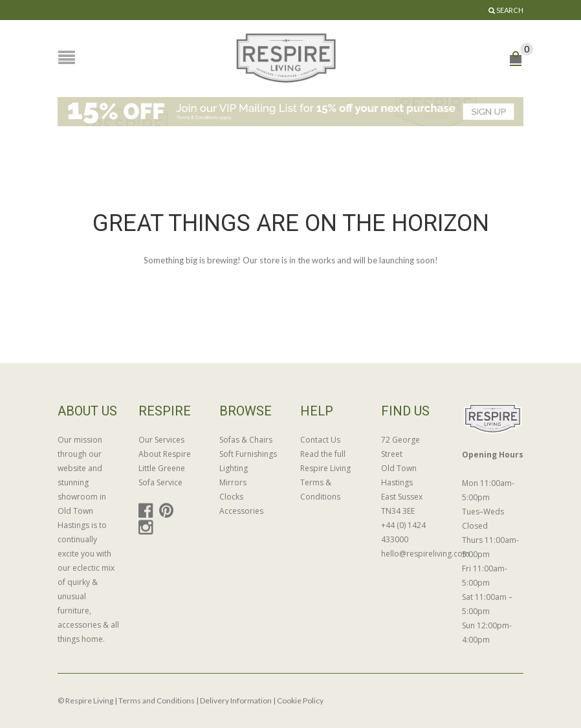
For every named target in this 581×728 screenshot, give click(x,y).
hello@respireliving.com (412, 554)
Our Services (161, 440)
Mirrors (233, 482)
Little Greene (162, 468)
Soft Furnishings (248, 454)
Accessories (241, 511)
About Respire (165, 454)
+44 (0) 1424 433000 (403, 532)
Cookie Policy (300, 700)
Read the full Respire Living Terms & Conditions (325, 475)
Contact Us (320, 440)
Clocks (231, 497)
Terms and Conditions (157, 700)
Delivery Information (236, 700)
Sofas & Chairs (246, 440)
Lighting (234, 468)
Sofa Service (160, 482)
